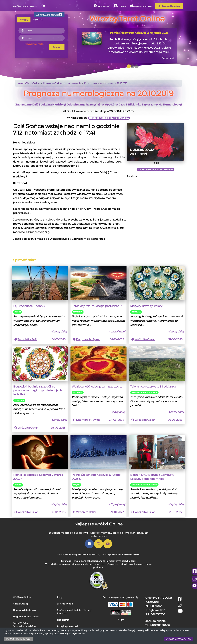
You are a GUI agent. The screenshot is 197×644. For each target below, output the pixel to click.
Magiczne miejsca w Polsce (144, 393)
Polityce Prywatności (74, 634)
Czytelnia (120, 6)
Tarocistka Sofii (27, 339)
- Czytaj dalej (167, 58)
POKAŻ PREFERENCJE (18, 639)
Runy (60, 597)
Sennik (18, 312)
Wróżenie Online (22, 597)
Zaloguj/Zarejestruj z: (49, 15)
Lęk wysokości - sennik (29, 306)
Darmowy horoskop (141, 6)
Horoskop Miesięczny (24, 610)
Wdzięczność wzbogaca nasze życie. (97, 387)
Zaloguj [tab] (24, 20)
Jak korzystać (102, 6)
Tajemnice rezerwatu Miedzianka (153, 387)
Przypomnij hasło (34, 44)
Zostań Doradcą (169, 6)
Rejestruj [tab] (38, 20)
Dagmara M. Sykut (88, 339)
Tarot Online (64, 555)
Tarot (104, 555)
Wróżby (96, 555)
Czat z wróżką (20, 604)
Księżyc (18, 485)
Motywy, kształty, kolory (146, 306)
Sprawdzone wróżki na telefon (124, 555)
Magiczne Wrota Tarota (26, 617)
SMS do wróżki (65, 604)
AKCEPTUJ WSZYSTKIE (179, 639)
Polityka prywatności (68, 626)
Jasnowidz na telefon (24, 626)
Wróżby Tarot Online (25, 6)
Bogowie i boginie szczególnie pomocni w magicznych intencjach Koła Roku (38, 390)
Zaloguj (57, 47)
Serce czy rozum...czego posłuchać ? (97, 306)
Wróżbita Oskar (145, 339)
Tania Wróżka (20, 623)
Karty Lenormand (81, 555)
